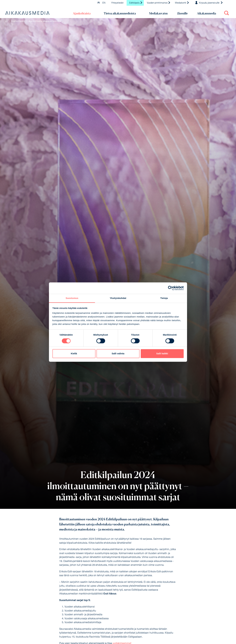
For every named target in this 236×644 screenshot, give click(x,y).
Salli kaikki (162, 354)
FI (99, 3)
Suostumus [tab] (72, 298)
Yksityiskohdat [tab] (118, 298)
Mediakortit (182, 3)
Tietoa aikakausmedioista (120, 13)
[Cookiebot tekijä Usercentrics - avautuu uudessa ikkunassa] (170, 288)
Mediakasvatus (158, 13)
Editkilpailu (136, 3)
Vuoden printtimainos (159, 3)
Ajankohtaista (82, 13)
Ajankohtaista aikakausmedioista (45, 21)
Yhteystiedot (117, 3)
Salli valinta (118, 354)
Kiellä (74, 354)
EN (104, 3)
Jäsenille (182, 13)
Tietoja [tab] (164, 298)
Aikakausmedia (207, 13)
